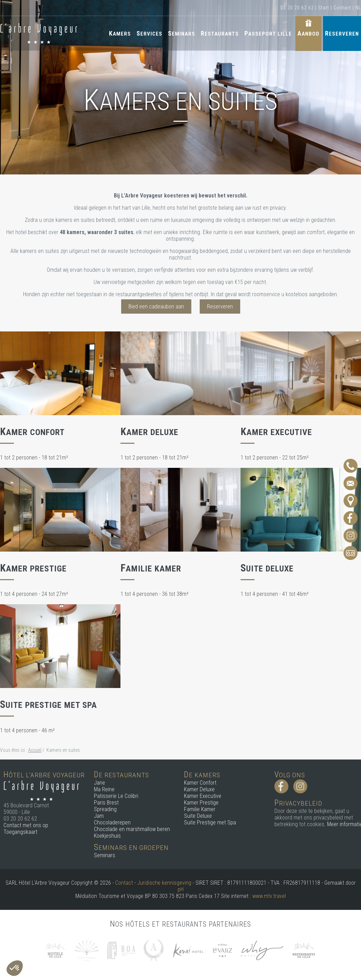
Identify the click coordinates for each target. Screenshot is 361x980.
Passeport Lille (268, 33)
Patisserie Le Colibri (116, 796)
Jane (100, 783)
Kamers (120, 33)
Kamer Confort (200, 783)
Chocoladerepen (112, 822)
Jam (99, 816)
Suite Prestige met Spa (210, 822)
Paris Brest (106, 803)
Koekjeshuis (107, 836)
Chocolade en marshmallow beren (132, 829)
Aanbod (308, 33)
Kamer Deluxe (199, 789)
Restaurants (220, 33)
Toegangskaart (20, 832)
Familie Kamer (200, 809)
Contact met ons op (26, 825)
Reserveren (342, 33)
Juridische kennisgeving (164, 883)
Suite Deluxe (198, 816)
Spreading (105, 809)
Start (324, 8)
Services (149, 33)
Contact (342, 8)
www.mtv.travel (269, 896)
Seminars (182, 33)
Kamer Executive (203, 796)
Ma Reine (104, 789)
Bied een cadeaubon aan (156, 306)
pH (181, 889)
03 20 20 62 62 (297, 8)
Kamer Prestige (201, 803)
